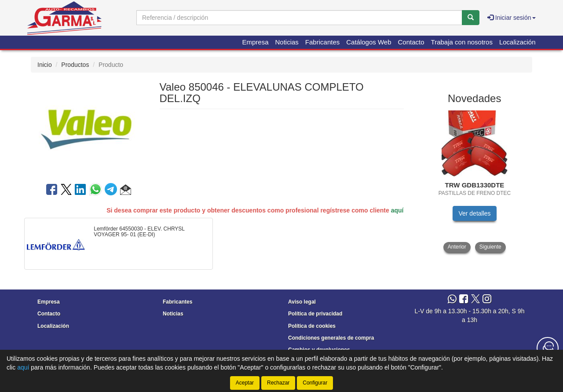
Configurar (315, 383)
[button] (126, 191)
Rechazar (278, 383)
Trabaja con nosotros (462, 42)
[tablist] (475, 181)
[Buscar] (471, 18)
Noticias (287, 42)
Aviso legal (302, 302)
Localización (517, 42)
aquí (397, 210)
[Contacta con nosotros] (548, 348)
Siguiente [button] (490, 247)
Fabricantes (322, 42)
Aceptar (245, 383)
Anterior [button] (457, 247)
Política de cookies (312, 326)
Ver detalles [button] (474, 213)
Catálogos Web (369, 42)
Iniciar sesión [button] (512, 18)
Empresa (255, 42)
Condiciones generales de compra (331, 338)
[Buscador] (299, 18)
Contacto (411, 42)
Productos (75, 65)
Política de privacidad (315, 314)
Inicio (45, 65)
